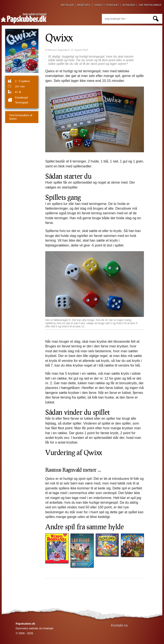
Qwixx (59, 37)
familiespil (21, 98)
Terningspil (21, 102)
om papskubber (150, 5)
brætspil (84, 5)
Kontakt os (119, 625)
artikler (67, 5)
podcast (113, 5)
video (99, 5)
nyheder (129, 5)
